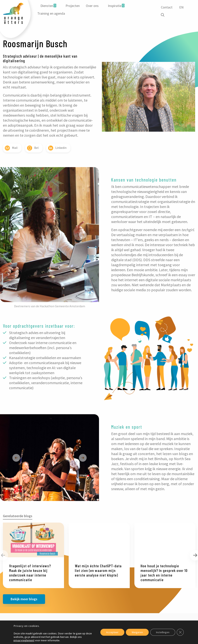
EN (181, 7)
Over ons (92, 6)
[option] (49, 235)
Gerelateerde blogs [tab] (18, 516)
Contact (167, 7)
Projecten (73, 6)
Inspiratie (115, 6)
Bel (33, 148)
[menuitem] (48, 6)
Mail (11, 148)
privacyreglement (24, 640)
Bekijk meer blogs (24, 599)
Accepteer (112, 632)
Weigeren (137, 632)
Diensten (47, 6)
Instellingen (163, 632)
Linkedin (57, 148)
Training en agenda (51, 13)
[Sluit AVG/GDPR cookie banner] (180, 632)
